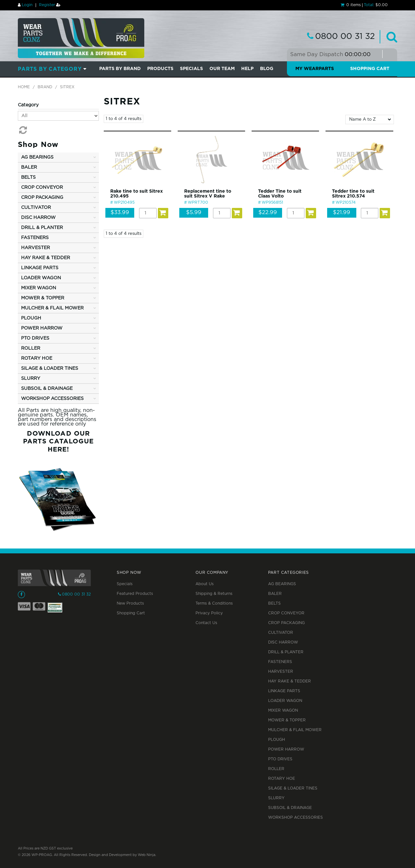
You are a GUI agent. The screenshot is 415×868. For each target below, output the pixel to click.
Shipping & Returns (214, 594)
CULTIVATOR (281, 633)
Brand (45, 87)
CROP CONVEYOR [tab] (42, 187)
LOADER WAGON (285, 701)
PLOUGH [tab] (31, 318)
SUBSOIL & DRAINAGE (290, 808)
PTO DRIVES (280, 759)
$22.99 (268, 213)
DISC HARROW (283, 642)
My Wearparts (315, 69)
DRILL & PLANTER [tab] (42, 228)
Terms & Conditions (214, 603)
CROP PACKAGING (286, 623)
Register (47, 5)
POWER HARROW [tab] (42, 328)
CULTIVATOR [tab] (36, 208)
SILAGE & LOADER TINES (293, 788)
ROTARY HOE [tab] (37, 358)
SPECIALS (191, 69)
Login (27, 5)
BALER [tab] (29, 167)
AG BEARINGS (282, 584)
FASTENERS (280, 662)
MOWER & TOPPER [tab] (43, 298)
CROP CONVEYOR (286, 613)
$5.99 (194, 213)
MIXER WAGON (283, 711)
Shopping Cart (370, 69)
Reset (22, 130)
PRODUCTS (160, 69)
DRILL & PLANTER (286, 652)
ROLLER (276, 769)
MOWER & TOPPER (287, 720)
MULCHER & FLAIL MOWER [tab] (52, 308)
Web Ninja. (147, 855)
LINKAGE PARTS (284, 691)
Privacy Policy (209, 613)
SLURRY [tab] (31, 379)
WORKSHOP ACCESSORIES (296, 818)
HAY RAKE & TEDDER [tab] (46, 258)
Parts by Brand (120, 69)
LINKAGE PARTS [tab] (40, 268)
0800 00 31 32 (345, 37)
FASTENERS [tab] (35, 238)
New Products (130, 603)
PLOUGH (277, 740)
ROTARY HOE (282, 779)
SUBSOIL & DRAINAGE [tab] (47, 389)
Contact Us (206, 623)
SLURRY (276, 798)
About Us (205, 584)
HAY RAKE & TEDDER (290, 681)
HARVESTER (281, 672)
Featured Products (135, 594)
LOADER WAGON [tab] (41, 278)
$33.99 (120, 213)
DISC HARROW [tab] (38, 218)
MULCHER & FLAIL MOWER (295, 730)
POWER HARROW (286, 749)
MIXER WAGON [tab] (39, 288)
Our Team (222, 69)
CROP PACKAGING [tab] (42, 198)
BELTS (274, 603)
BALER (275, 594)
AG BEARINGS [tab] (37, 157)
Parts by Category (50, 69)
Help (247, 69)
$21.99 (342, 213)
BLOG (267, 69)
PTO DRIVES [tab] (35, 338)
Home (24, 87)
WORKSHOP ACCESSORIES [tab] (52, 399)
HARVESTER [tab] (36, 248)
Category (28, 105)
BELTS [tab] (28, 177)
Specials (125, 584)
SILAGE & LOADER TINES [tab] (50, 368)
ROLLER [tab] (31, 348)
